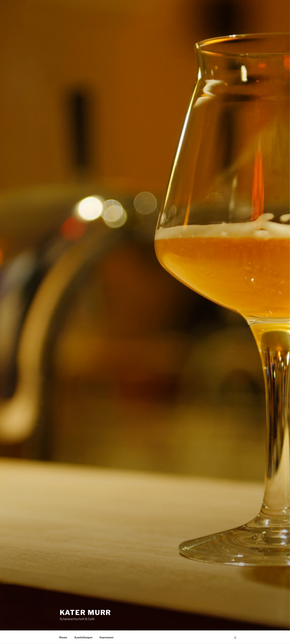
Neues (63, 637)
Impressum (107, 637)
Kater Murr (85, 612)
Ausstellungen (83, 637)
